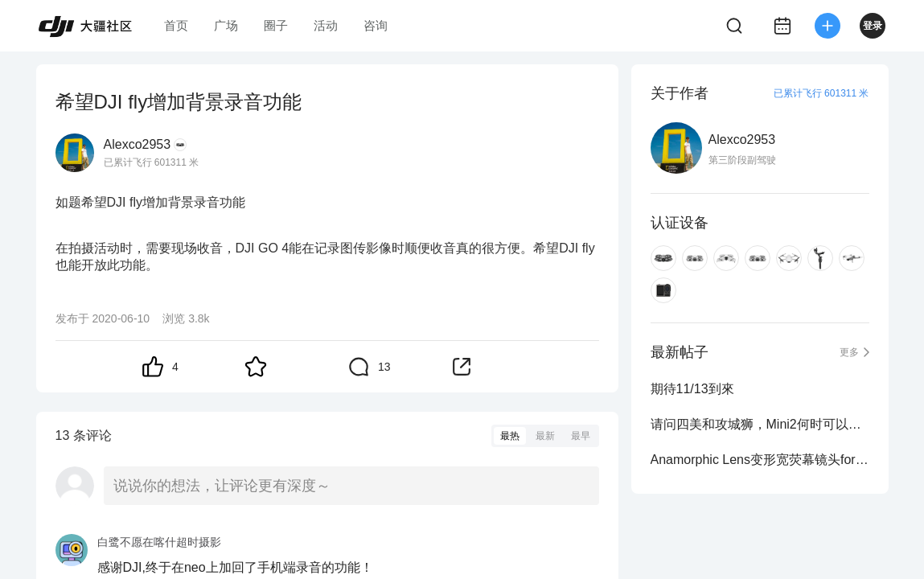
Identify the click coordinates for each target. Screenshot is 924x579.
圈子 (276, 25)
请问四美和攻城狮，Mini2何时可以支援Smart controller (760, 424)
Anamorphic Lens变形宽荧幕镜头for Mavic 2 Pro (760, 460)
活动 (326, 25)
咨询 (376, 25)
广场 (226, 25)
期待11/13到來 (692, 389)
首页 (176, 25)
